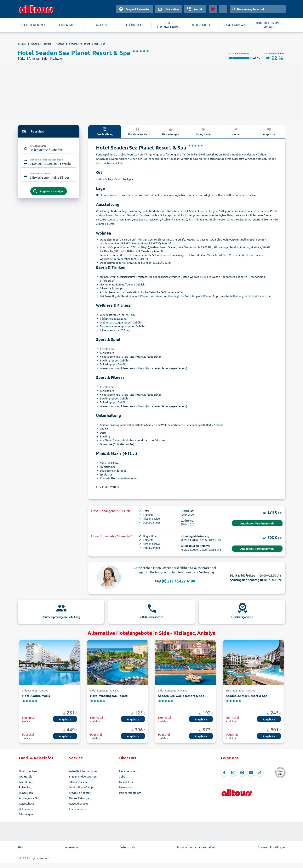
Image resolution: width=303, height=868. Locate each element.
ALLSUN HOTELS (202, 25)
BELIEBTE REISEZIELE (34, 25)
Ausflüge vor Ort (29, 798)
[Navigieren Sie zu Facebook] (224, 773)
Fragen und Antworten (83, 776)
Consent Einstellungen (272, 847)
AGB (20, 847)
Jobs (122, 776)
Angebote (269, 131)
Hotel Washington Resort (109, 696)
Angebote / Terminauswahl (257, 524)
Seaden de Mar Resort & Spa (247, 696)
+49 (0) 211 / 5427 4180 (175, 581)
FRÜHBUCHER (135, 25)
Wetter (236, 131)
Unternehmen (128, 771)
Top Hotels (26, 776)
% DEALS (101, 25)
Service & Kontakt (80, 793)
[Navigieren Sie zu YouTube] (251, 773)
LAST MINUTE (68, 25)
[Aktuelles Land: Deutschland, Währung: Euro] (223, 9)
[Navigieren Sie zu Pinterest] (242, 773)
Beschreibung (105, 131)
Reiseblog (25, 787)
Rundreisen (26, 793)
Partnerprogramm (130, 793)
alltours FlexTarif (79, 782)
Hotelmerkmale (138, 131)
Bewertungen (171, 131)
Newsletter (126, 782)
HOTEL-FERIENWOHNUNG (168, 25)
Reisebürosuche (79, 803)
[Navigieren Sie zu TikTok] (260, 773)
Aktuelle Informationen (83, 771)
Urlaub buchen (28, 771)
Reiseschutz (26, 803)
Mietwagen (26, 814)
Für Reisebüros (78, 809)
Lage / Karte (203, 131)
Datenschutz (128, 847)
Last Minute (26, 782)
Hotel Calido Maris (36, 696)
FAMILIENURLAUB (235, 25)
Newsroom (126, 787)
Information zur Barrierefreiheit (197, 847)
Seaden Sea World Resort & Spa (181, 696)
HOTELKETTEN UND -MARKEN (269, 25)
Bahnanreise (26, 809)
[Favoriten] (213, 9)
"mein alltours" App (81, 787)
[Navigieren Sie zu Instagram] (233, 773)
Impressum (71, 847)
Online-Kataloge (79, 798)
